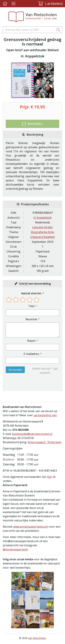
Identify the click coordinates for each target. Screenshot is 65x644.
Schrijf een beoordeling (35, 284)
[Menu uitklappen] (13, 4)
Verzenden (15, 370)
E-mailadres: (31, 354)
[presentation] (28, 383)
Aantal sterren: (31, 293)
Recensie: (31, 319)
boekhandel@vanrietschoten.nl (32, 434)
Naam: (31, 341)
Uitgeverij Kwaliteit (43, 237)
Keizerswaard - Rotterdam (44, 442)
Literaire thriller (43, 227)
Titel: (31, 306)
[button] (50, 4)
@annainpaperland (15, 549)
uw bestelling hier (45, 415)
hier (50, 477)
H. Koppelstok (43, 218)
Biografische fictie (43, 232)
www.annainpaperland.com (31, 527)
